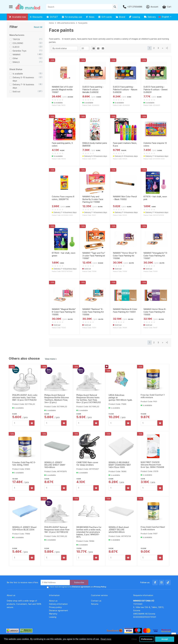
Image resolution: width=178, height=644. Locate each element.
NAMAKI (17, 55)
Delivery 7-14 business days (23, 86)
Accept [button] (165, 639)
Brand (120, 17)
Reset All (38, 27)
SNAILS (16, 62)
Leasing (135, 17)
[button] (165, 17)
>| (167, 48)
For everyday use (72, 17)
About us (53, 601)
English (164, 17)
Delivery (150, 17)
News (90, 17)
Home (51, 23)
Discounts (36, 17)
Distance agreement (58, 610)
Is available (18, 74)
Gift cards (105, 17)
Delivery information (58, 604)
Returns (95, 604)
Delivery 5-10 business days (23, 79)
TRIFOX (16, 39)
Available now (17, 17)
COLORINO (18, 43)
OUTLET (52, 17)
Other (15, 58)
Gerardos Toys (19, 51)
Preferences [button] (147, 639)
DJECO (16, 47)
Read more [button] (106, 639)
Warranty (53, 614)
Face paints (83, 23)
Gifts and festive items (66, 23)
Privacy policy (55, 607)
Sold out (16, 92)
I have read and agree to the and (78, 587)
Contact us (96, 601)
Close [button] (134, 639)
